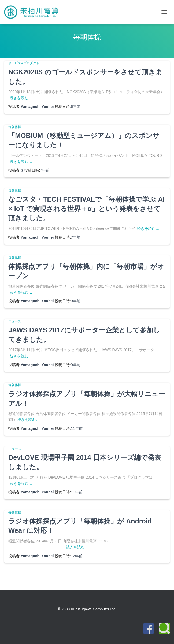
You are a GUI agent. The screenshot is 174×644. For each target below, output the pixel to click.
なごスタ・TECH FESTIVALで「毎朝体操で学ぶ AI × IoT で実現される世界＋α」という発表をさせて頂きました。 (86, 209)
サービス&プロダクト (24, 63)
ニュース (15, 321)
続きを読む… (21, 98)
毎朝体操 (15, 127)
